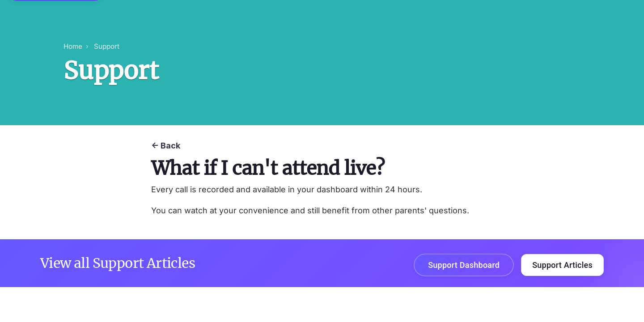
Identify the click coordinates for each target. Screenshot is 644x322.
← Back (166, 146)
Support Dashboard (464, 265)
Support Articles (562, 265)
